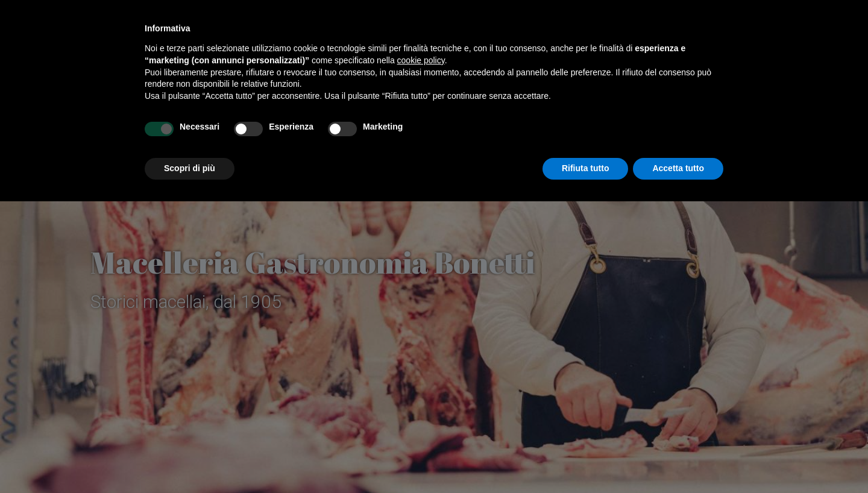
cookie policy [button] (421, 60)
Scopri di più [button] (190, 168)
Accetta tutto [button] (678, 168)
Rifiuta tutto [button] (586, 168)
